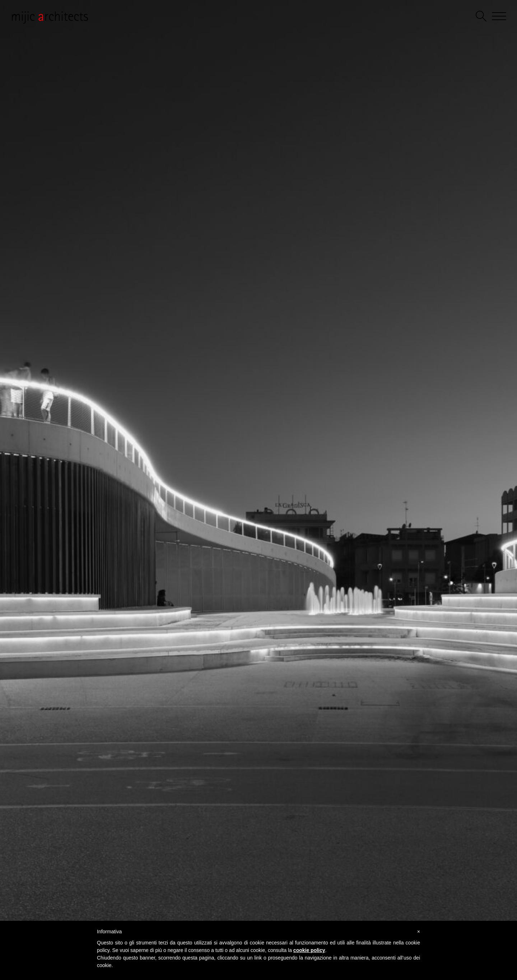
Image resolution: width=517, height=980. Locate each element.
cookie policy (309, 950)
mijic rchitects (50, 16)
